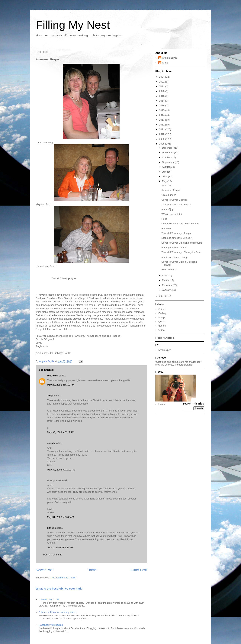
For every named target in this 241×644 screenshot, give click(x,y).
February (167, 285)
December (168, 148)
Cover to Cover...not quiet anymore (180, 224)
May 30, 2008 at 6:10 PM (61, 385)
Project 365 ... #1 (50, 599)
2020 (162, 91)
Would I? (166, 185)
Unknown (53, 376)
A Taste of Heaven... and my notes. (58, 612)
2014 (162, 115)
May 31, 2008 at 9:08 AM (61, 517)
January (167, 290)
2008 (162, 144)
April (165, 276)
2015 (162, 110)
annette (51, 528)
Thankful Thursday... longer (176, 233)
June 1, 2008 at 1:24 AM (60, 547)
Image (162, 317)
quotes (162, 326)
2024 (162, 77)
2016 (162, 105)
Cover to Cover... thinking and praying (182, 243)
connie (51, 443)
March (166, 280)
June (165, 176)
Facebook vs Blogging (51, 625)
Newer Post (45, 570)
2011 (162, 129)
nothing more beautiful (174, 247)
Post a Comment (52, 555)
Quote (162, 322)
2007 (162, 296)
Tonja (50, 396)
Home (92, 570)
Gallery (162, 313)
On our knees (169, 195)
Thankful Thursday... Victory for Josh (181, 252)
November (168, 153)
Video (161, 330)
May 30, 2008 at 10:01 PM (61, 470)
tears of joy (167, 209)
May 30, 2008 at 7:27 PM (61, 432)
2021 (162, 86)
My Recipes (165, 350)
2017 (162, 101)
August (166, 167)
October (167, 157)
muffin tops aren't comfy (174, 257)
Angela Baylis (170, 58)
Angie (165, 63)
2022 (162, 82)
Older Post (139, 570)
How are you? (169, 270)
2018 (162, 96)
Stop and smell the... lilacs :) (177, 238)
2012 (162, 125)
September (168, 162)
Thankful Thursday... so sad (176, 205)
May (165, 181)
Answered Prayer (171, 190)
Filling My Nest (73, 25)
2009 (162, 139)
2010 (162, 134)
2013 (162, 120)
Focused (166, 228)
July (165, 172)
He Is (164, 219)
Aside (161, 309)
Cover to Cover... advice (174, 200)
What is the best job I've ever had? (59, 589)
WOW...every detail (172, 214)
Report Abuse (165, 338)
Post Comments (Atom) (64, 578)
